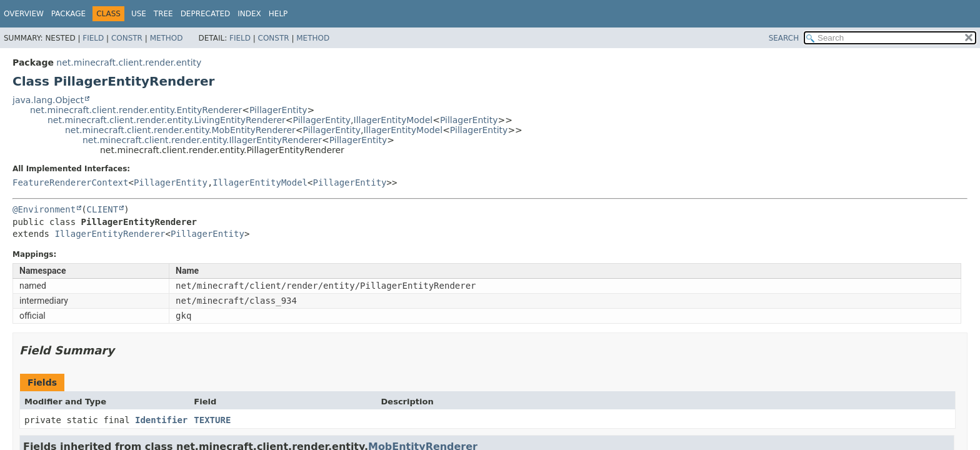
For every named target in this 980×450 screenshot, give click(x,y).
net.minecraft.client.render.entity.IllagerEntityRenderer (202, 140)
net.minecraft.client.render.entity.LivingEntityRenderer (167, 120)
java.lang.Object (48, 100)
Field (93, 38)
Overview (24, 14)
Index (249, 14)
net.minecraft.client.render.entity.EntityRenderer (136, 110)
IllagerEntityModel (393, 120)
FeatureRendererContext (70, 182)
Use (139, 14)
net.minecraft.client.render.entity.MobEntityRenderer (180, 130)
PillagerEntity (278, 110)
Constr (127, 38)
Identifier (161, 420)
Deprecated (206, 14)
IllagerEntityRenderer (110, 234)
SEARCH (784, 38)
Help (278, 14)
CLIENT (103, 209)
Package (68, 14)
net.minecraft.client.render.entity (129, 62)
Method (167, 38)
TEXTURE (212, 420)
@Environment (44, 209)
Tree (163, 14)
